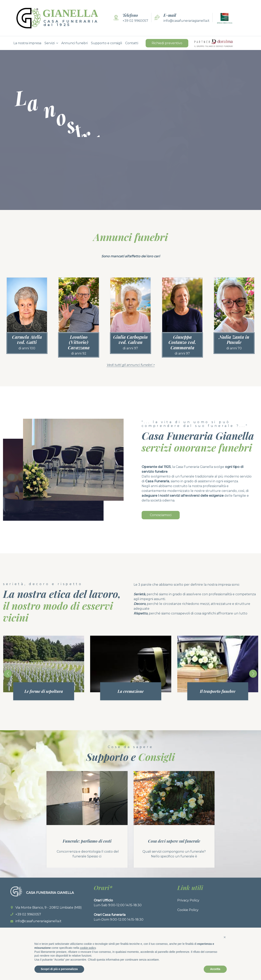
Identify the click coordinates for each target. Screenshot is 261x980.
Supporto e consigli (106, 43)
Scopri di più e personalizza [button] (59, 969)
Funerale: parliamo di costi (87, 841)
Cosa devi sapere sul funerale (174, 841)
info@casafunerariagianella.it (186, 21)
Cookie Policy (188, 910)
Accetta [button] (215, 969)
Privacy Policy (188, 900)
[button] (225, 937)
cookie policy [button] (88, 948)
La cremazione (131, 691)
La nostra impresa (27, 43)
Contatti (132, 43)
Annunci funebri (75, 43)
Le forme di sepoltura (44, 691)
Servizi (50, 43)
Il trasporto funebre (218, 691)
